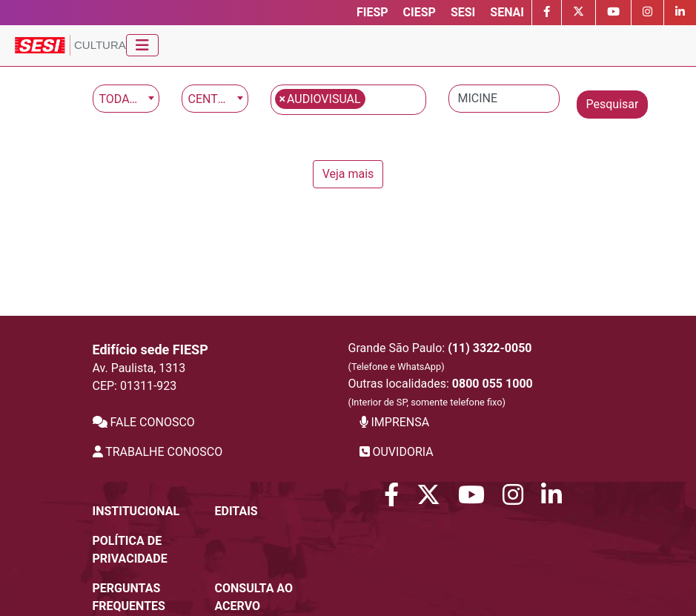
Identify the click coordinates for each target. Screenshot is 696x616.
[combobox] (126, 99)
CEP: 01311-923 (135, 386)
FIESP (372, 12)
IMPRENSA (395, 422)
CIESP (420, 12)
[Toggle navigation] (142, 45)
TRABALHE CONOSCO (158, 452)
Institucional (136, 511)
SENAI (507, 12)
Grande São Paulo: (440, 357)
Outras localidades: (441, 392)
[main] (348, 136)
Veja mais (348, 174)
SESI (463, 12)
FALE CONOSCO (144, 422)
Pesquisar (613, 104)
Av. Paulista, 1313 (139, 368)
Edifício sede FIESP (150, 350)
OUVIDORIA (397, 452)
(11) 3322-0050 (490, 348)
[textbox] (374, 98)
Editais (236, 511)
